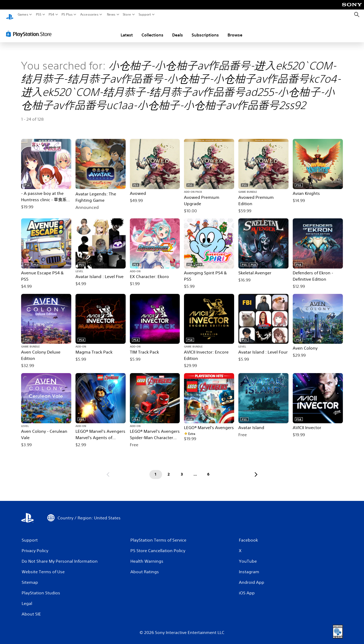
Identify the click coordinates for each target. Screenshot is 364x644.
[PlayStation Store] (30, 29)
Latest (127, 30)
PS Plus (67, 15)
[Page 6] (209, 469)
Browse (235, 30)
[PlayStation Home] (10, 15)
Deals (178, 30)
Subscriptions (205, 30)
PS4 (51, 15)
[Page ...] (195, 469)
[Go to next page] (256, 469)
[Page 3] (182, 469)
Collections (152, 30)
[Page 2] (169, 469)
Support (145, 15)
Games (23, 15)
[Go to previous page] (108, 469)
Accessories (89, 15)
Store (127, 15)
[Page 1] (156, 469)
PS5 (39, 15)
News (111, 15)
